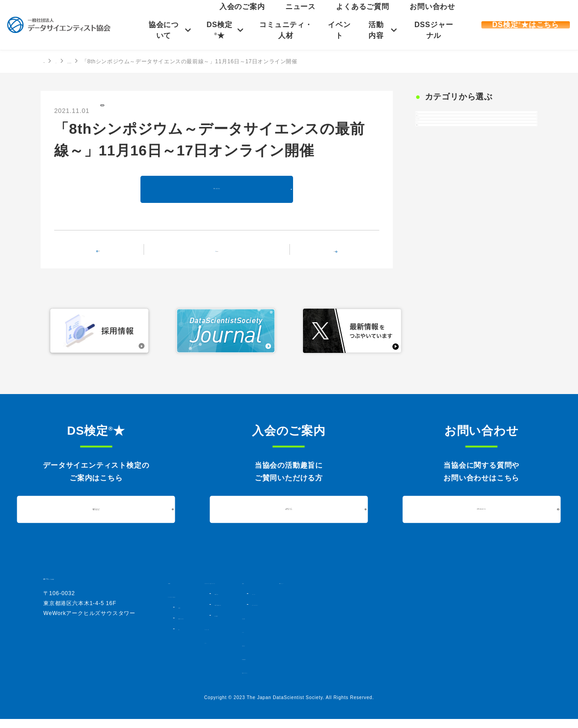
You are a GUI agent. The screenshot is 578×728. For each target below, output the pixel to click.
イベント (338, 30)
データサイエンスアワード (434, 613)
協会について (164, 30)
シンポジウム (418, 602)
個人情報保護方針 (415, 667)
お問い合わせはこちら (481, 518)
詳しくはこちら (217, 197)
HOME (52, 61)
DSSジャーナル (432, 30)
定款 (183, 638)
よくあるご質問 (399, 16)
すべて (433, 122)
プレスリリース (447, 169)
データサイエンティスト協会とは (211, 605)
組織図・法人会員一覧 (205, 627)
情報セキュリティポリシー (426, 681)
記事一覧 (222, 257)
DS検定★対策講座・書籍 (316, 621)
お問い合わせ (440, 16)
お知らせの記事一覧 (129, 61)
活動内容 (375, 30)
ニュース (364, 16)
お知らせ (118, 110)
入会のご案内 (332, 16)
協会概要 (189, 616)
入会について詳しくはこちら (289, 518)
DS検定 (434, 216)
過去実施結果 (301, 632)
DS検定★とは (303, 611)
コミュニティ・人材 (285, 30)
